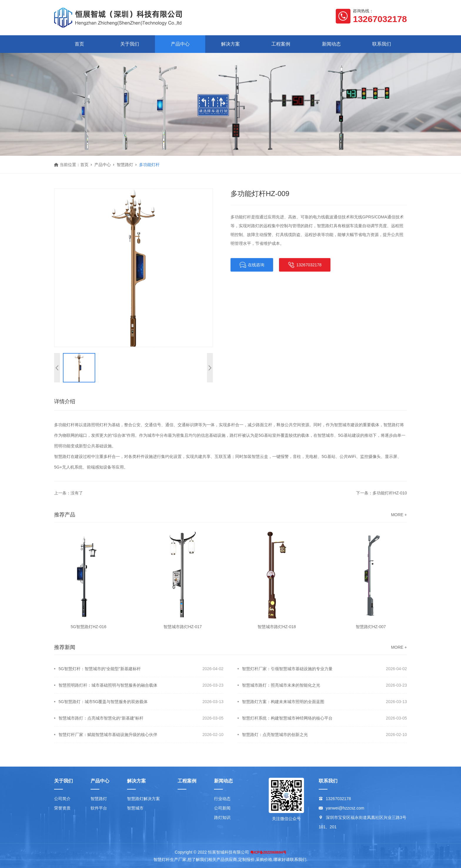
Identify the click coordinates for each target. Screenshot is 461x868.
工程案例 (281, 44)
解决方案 (230, 44)
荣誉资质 (62, 808)
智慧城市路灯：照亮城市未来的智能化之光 (281, 685)
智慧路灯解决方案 (143, 799)
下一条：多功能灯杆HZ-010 (381, 493)
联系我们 (382, 44)
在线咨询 (252, 265)
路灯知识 (222, 817)
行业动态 (222, 799)
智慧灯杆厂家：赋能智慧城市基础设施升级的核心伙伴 (108, 735)
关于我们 (130, 44)
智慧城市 (135, 808)
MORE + (399, 515)
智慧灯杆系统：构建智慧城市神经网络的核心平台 (287, 718)
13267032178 (305, 265)
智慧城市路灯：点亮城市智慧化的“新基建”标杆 (101, 718)
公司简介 (62, 799)
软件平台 (99, 808)
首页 (79, 44)
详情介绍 (65, 402)
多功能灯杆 (149, 165)
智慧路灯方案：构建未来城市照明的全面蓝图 (283, 702)
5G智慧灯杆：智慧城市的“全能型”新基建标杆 (100, 669)
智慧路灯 (125, 165)
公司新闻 (222, 808)
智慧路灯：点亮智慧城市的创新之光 (275, 735)
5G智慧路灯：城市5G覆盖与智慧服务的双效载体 (103, 702)
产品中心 (180, 44)
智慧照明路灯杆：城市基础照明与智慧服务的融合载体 (108, 685)
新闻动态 (331, 44)
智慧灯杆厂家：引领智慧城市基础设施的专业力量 (287, 669)
